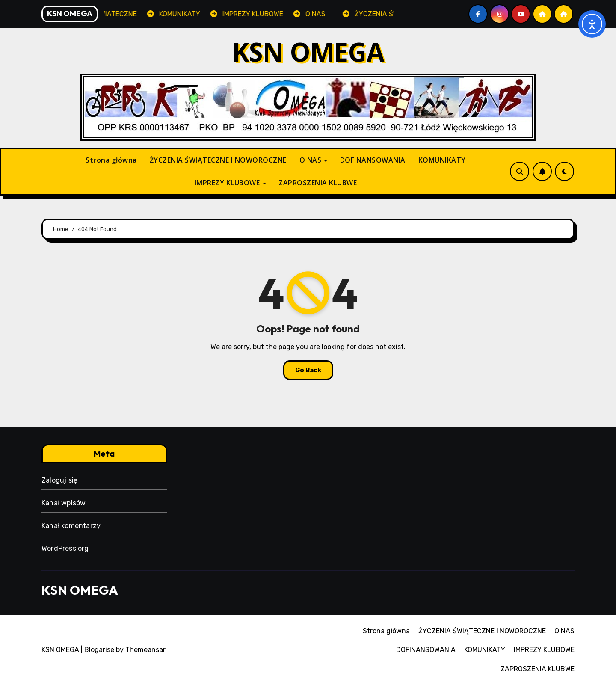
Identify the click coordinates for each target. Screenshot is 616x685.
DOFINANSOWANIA (373, 160)
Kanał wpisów (64, 503)
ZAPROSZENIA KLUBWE (318, 183)
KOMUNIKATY (442, 160)
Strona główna (111, 160)
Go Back (308, 370)
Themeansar (145, 650)
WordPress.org (65, 548)
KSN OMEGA (308, 52)
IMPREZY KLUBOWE (228, 183)
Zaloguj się (59, 480)
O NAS (311, 160)
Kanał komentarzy (71, 526)
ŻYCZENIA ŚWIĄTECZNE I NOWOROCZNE (218, 160)
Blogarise (99, 650)
